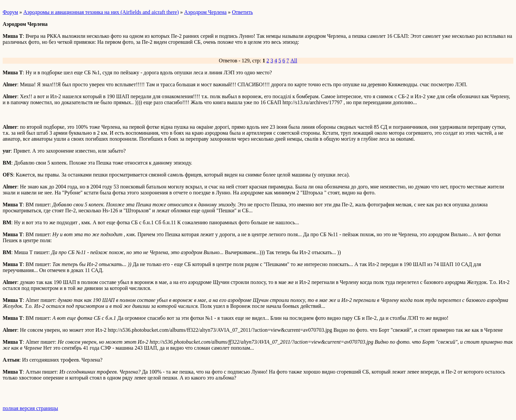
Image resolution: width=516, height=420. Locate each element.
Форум (10, 12)
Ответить (242, 12)
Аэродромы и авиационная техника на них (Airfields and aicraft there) (101, 12)
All (294, 61)
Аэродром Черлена (206, 12)
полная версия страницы (30, 408)
